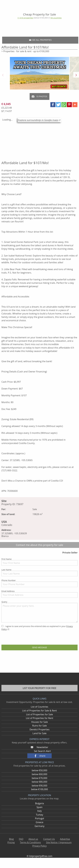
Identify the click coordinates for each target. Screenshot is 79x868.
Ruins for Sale (39, 726)
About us (33, 839)
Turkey (40, 815)
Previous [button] (3, 75)
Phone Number (39, 583)
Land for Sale (39, 733)
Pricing (11, 842)
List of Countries (39, 707)
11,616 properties (25, 18)
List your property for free (40, 688)
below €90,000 (39, 786)
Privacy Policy (39, 846)
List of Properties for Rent (40, 718)
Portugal (40, 818)
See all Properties (40, 40)
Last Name (39, 572)
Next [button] (76, 75)
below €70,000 (39, 778)
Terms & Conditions (30, 842)
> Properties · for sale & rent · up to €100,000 (25, 51)
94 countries (56, 18)
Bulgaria (39, 803)
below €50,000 (39, 770)
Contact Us (49, 839)
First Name (39, 562)
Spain (39, 807)
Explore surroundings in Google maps (38, 120)
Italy (39, 811)
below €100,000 (39, 789)
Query (39, 611)
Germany (40, 826)
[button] (53, 105)
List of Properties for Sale (39, 714)
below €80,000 (39, 782)
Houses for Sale (39, 722)
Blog (11, 839)
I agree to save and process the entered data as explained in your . (37, 628)
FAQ (21, 839)
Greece (40, 822)
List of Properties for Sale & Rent (39, 711)
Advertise (65, 839)
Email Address (39, 594)
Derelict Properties (39, 729)
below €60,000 (39, 774)
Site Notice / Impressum (59, 842)
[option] (39, 75)
